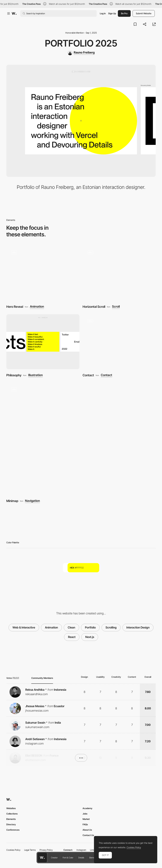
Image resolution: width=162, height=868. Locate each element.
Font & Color (68, 858)
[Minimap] (81, 439)
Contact (88, 375)
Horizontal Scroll (94, 307)
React (72, 637)
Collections (12, 814)
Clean (71, 627)
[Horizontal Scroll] (119, 273)
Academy (87, 808)
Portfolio (90, 627)
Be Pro (124, 13)
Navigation (32, 501)
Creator (54, 858)
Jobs (85, 814)
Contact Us (88, 835)
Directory (11, 824)
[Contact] (119, 342)
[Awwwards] (14, 13)
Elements (93, 858)
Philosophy (14, 375)
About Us (87, 830)
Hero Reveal (15, 307)
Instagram (81, 850)
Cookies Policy (13, 850)
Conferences (13, 830)
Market (86, 819)
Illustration (35, 375)
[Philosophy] (43, 342)
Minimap (12, 501)
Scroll (116, 307)
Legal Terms (30, 850)
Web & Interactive (24, 627)
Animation (37, 307)
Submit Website (144, 13)
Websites (11, 808)
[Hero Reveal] (43, 273)
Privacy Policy (46, 850)
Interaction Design (138, 627)
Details (81, 858)
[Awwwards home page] (42, 858)
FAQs (85, 824)
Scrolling (111, 627)
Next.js (90, 637)
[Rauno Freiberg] (81, 53)
